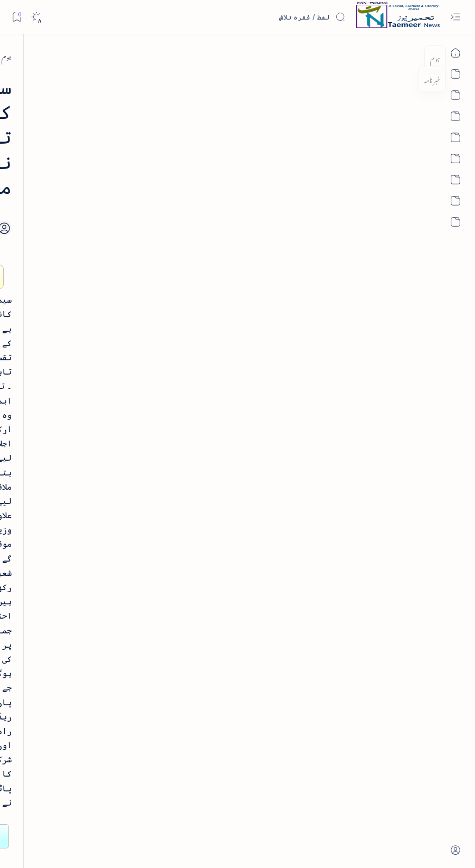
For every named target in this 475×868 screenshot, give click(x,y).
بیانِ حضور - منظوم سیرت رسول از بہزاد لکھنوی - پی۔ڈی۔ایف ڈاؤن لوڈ (72, 453)
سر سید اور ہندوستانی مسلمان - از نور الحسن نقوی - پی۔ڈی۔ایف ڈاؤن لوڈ (76, 528)
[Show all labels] (125, 743)
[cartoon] (116, 710)
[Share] (188, 178)
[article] (45, 608)
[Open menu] (455, 17)
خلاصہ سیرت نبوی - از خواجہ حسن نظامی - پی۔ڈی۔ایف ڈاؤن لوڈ (73, 281)
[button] (26, 81)
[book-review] (84, 245)
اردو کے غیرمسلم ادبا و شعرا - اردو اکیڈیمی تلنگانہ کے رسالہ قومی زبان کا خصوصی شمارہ (79, 367)
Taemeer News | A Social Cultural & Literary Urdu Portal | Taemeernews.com (277, 846)
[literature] (90, 162)
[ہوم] (419, 56)
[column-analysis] (45, 710)
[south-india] (382, 56)
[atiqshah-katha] (45, 642)
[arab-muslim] (116, 608)
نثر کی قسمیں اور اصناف (98, 187)
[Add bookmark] (217, 166)
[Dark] (36, 17)
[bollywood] (116, 676)
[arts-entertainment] (116, 642)
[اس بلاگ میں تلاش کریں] (267, 17)
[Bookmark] (17, 17)
